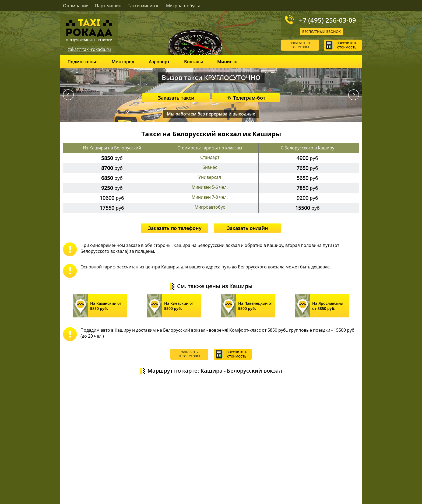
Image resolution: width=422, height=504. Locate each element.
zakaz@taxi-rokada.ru (89, 49)
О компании (76, 6)
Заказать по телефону (175, 228)
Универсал (210, 177)
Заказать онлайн (247, 228)
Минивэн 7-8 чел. (210, 197)
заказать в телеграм (300, 45)
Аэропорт (159, 62)
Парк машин (108, 6)
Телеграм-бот (246, 98)
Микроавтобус (210, 207)
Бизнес (210, 167)
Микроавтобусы (183, 6)
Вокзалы (194, 62)
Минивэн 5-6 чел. (210, 187)
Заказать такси (176, 98)
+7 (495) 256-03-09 (328, 20)
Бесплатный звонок (321, 31)
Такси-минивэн (144, 6)
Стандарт (210, 157)
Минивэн (227, 62)
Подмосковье (82, 62)
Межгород (123, 62)
